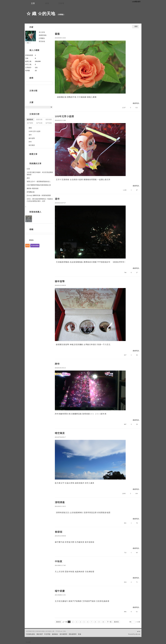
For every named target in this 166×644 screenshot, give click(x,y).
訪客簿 (61, 3)
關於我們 (40, 634)
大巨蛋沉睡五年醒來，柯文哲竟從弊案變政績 (40, 174)
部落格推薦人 (35, 212)
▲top (139, 631)
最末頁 (116, 622)
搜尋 (50, 83)
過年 (57, 199)
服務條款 (55, 634)
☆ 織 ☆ (28, 43)
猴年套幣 (60, 281)
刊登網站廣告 (30, 634)
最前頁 (58, 622)
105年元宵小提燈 (64, 116)
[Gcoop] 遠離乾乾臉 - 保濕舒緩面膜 (39, 195)
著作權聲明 (63, 634)
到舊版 (61, 15)
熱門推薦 (49, 123)
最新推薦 (49, 119)
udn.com (138, 634)
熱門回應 (39, 123)
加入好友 (42, 32)
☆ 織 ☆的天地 (41, 14)
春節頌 (59, 532)
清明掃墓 (60, 502)
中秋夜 (59, 561)
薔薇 (57, 34)
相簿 (47, 3)
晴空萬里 (60, 433)
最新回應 (39, 119)
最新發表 (30, 119)
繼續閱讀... (136, 103)
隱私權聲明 (73, 634)
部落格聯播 (35, 246)
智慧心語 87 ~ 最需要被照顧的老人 (39, 182)
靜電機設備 (31, 192)
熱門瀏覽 (30, 123)
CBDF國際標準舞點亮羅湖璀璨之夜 (39, 185)
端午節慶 (60, 591)
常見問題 (47, 634)
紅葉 (28, 169)
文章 (33, 3)
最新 (136, 26)
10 (103, 622)
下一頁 (109, 622)
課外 (28, 178)
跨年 (57, 364)
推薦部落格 (43, 35)
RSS (28, 246)
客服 (80, 634)
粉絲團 (28, 642)
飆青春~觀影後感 (33, 188)
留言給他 (42, 41)
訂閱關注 (42, 38)
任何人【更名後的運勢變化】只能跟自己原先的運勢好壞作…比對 (40, 200)
